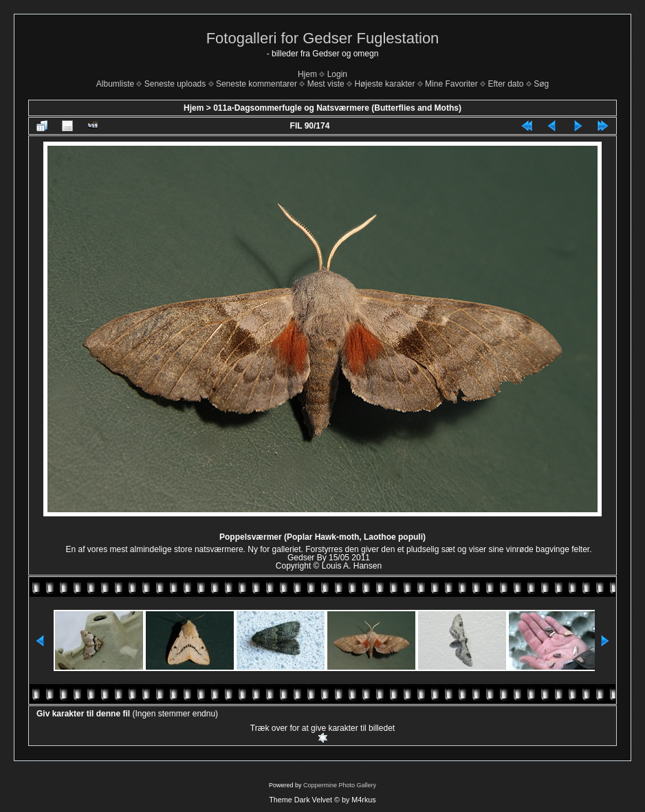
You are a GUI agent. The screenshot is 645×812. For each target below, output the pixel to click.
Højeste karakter (384, 84)
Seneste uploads (175, 84)
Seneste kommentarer (256, 84)
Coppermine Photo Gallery (340, 785)
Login (337, 74)
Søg (541, 84)
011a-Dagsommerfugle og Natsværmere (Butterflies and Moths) (337, 108)
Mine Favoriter (451, 84)
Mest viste (326, 84)
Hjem (307, 74)
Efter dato (505, 84)
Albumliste (115, 84)
